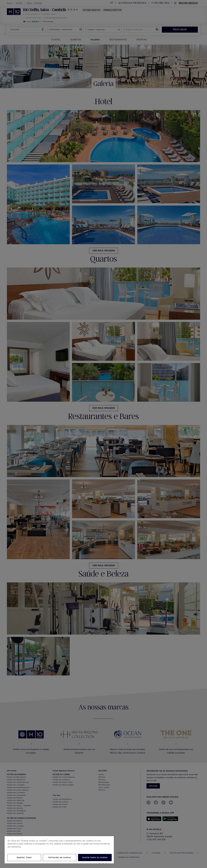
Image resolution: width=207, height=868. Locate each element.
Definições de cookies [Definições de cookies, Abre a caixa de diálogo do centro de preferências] (60, 857)
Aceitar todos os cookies (95, 857)
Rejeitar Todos (24, 857)
